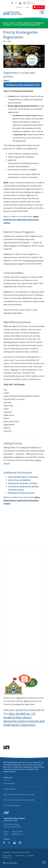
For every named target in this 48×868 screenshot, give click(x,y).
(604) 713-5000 (17, 832)
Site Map (31, 856)
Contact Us (7, 857)
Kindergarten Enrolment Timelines (23, 483)
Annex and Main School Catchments (23, 477)
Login (28, 7)
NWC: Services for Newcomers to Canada (23, 794)
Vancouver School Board (21, 852)
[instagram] (24, 3)
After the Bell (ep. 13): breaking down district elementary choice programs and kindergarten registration (24, 719)
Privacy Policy (8, 856)
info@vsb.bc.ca (18, 834)
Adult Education (23, 783)
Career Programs (23, 789)
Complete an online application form (22, 85)
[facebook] (12, 3)
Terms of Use (20, 856)
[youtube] (20, 3)
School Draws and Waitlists (19, 480)
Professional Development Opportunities (23, 800)
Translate (20, 7)
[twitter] (16, 3)
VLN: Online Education (23, 805)
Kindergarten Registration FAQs (21, 493)
